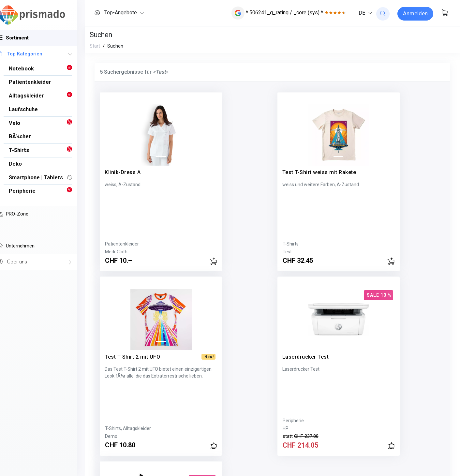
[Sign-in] (415, 14)
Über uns (42, 262)
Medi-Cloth (116, 252)
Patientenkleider (122, 244)
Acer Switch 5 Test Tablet (137, 348)
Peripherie (382, 236)
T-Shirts (202, 244)
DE (362, 13)
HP (374, 244)
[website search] (383, 14)
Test (198, 252)
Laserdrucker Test (394, 164)
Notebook (115, 421)
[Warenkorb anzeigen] (445, 13)
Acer (110, 428)
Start (95, 46)
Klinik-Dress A (123, 164)
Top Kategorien (42, 54)
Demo (289, 252)
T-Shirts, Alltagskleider (306, 244)
